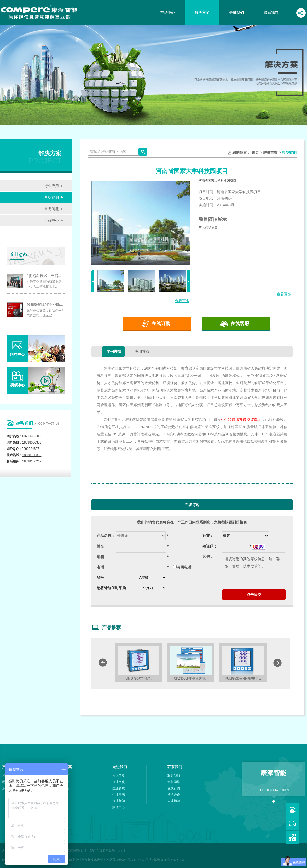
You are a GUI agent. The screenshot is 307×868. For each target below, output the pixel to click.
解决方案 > (271, 152)
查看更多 (182, 301)
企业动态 (119, 795)
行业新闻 (119, 801)
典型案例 (51, 197)
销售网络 (174, 782)
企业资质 (119, 788)
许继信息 (119, 776)
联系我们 (271, 13)
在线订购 (161, 324)
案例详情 (114, 352)
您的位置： (241, 152)
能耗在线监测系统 (102, 851)
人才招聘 (174, 801)
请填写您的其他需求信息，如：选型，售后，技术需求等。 (253, 568)
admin (122, 851)
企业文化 (119, 782)
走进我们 (236, 13)
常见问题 (51, 209)
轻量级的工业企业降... (45, 304)
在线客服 (240, 324)
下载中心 (51, 220)
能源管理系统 (77, 851)
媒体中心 (119, 807)
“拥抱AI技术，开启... (44, 276)
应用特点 (142, 352)
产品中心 (167, 13)
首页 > (257, 152)
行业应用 (51, 186)
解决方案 (202, 13)
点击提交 (254, 595)
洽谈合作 (174, 795)
